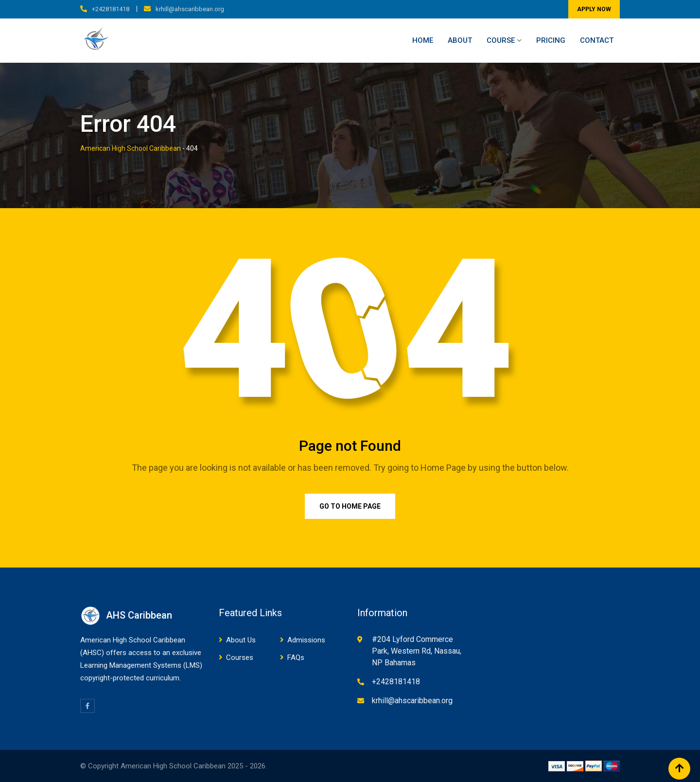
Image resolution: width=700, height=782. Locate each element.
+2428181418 (111, 9)
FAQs (296, 658)
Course (501, 40)
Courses (240, 658)
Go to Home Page (350, 506)
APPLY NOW (594, 9)
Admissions (306, 640)
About (460, 40)
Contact (597, 40)
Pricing (551, 40)
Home (423, 40)
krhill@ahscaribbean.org (190, 9)
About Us (241, 640)
